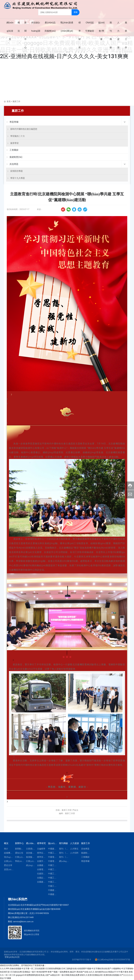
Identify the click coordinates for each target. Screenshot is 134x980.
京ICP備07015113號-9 (81, 960)
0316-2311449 (27, 917)
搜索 (76, 12)
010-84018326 (42, 913)
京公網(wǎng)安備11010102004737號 (114, 960)
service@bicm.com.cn (23, 922)
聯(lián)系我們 (18, 899)
